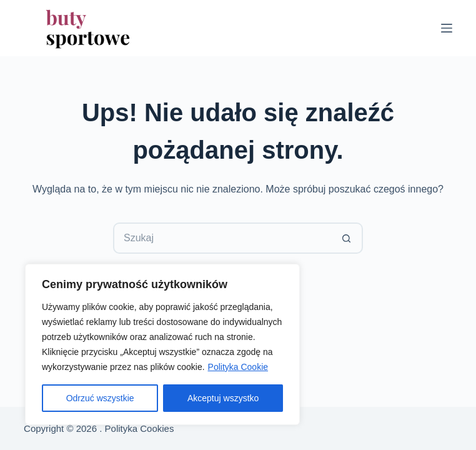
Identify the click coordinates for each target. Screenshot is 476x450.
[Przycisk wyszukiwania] (347, 238)
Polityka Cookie (238, 367)
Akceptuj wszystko (223, 398)
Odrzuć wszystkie (100, 398)
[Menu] (447, 28)
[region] (162, 344)
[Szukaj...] (222, 238)
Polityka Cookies (140, 428)
